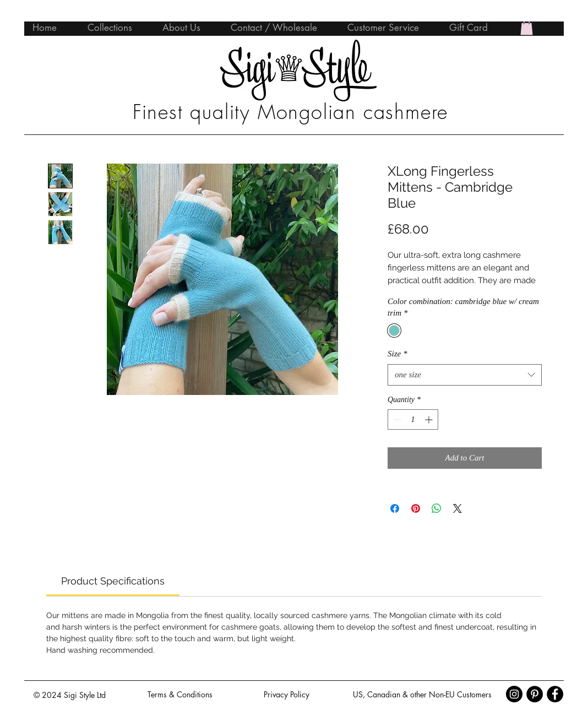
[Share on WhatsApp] (437, 508)
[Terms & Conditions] (180, 695)
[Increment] (430, 419)
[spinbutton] (413, 419)
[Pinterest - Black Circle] (535, 694)
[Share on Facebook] (395, 508)
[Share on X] (458, 508)
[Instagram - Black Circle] (514, 694)
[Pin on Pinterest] (416, 508)
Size (398, 354)
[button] (527, 27)
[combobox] (465, 375)
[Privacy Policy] (286, 695)
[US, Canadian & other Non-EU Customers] (422, 695)
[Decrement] (396, 419)
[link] (113, 581)
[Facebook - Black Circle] (555, 694)
